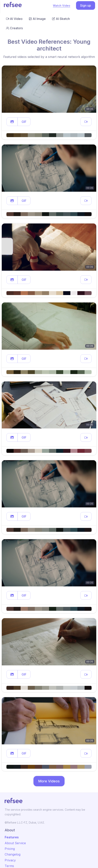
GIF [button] (24, 122)
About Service (15, 843)
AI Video (14, 19)
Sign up (86, 5)
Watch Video (62, 6)
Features (12, 837)
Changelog (13, 854)
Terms (9, 866)
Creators (14, 28)
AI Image (37, 19)
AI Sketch (61, 19)
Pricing (10, 849)
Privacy (10, 860)
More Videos (49, 781)
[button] (12, 122)
